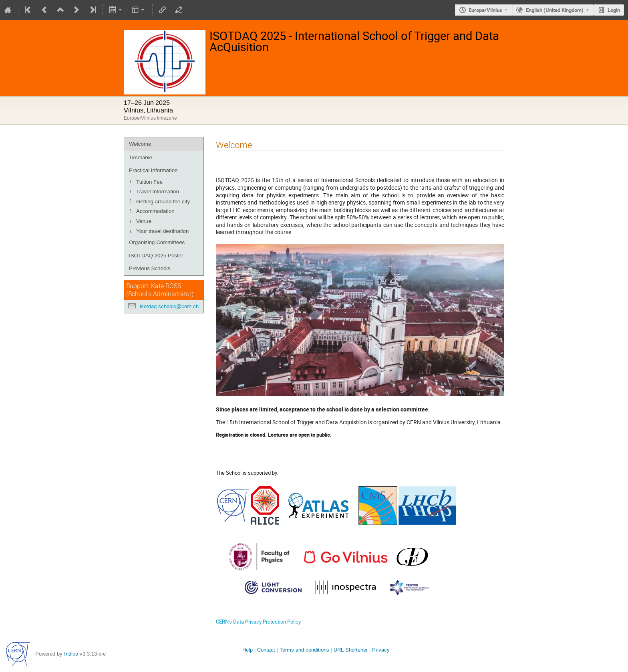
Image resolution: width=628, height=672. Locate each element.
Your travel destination (162, 231)
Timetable (141, 157)
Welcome (140, 144)
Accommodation (155, 211)
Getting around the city (163, 202)
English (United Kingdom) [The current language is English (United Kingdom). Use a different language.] (555, 10)
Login (614, 10)
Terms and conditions (304, 650)
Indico (71, 654)
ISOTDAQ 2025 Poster (156, 256)
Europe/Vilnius (485, 10)
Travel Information (158, 192)
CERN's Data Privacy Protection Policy (258, 622)
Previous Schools (150, 268)
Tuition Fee (149, 182)
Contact (266, 650)
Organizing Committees (157, 242)
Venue (144, 221)
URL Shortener (351, 650)
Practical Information (153, 170)
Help (248, 650)
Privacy (381, 650)
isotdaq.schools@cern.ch (169, 306)
